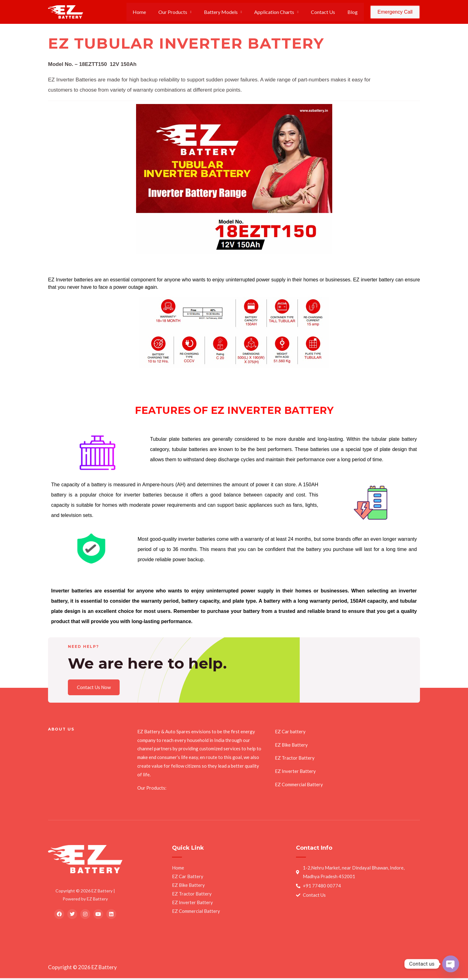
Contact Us (327, 12)
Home (153, 12)
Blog (354, 12)
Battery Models (230, 12)
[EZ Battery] (66, 11)
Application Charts (280, 12)
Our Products (184, 12)
